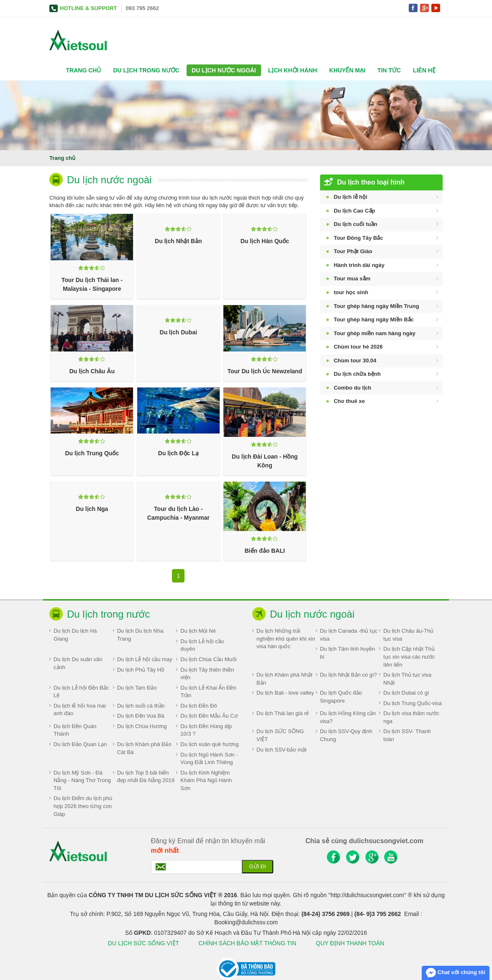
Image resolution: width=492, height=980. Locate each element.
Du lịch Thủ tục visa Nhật (407, 679)
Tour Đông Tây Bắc (359, 238)
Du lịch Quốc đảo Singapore (341, 697)
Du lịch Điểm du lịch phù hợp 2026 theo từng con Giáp (83, 806)
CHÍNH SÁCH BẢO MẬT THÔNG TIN (248, 943)
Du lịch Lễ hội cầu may (145, 659)
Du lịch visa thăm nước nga (411, 717)
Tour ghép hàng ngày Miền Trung (377, 306)
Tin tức (389, 70)
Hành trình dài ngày (359, 265)
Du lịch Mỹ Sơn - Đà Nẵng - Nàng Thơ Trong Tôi (82, 780)
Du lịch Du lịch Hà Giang (75, 635)
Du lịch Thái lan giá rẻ (283, 713)
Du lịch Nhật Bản (178, 241)
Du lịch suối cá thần (141, 706)
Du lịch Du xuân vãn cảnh (78, 663)
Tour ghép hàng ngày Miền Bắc (374, 319)
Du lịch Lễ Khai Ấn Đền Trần (208, 692)
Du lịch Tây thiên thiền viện (207, 674)
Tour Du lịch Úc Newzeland (265, 371)
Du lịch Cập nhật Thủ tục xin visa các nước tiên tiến (409, 657)
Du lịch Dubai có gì (406, 693)
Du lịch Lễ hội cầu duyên (202, 645)
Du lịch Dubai (179, 332)
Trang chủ (84, 70)
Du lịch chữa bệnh (357, 374)
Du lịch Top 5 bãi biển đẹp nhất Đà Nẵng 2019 (146, 777)
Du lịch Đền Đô (199, 706)
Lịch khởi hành (293, 70)
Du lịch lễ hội (351, 197)
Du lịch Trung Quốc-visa (413, 703)
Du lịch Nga (92, 509)
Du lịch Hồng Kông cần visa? (348, 717)
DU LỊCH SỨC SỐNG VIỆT (143, 943)
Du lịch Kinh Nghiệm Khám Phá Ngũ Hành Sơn (206, 780)
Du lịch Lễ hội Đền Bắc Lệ (81, 692)
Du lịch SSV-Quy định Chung (346, 735)
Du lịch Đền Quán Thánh (75, 730)
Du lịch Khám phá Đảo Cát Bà (144, 748)
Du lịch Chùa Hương (142, 726)
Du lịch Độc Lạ (178, 453)
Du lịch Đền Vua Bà (141, 716)
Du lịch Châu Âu (92, 371)
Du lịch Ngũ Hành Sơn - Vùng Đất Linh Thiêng (209, 759)
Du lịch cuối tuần (356, 224)
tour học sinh (351, 292)
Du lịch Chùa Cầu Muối (208, 659)
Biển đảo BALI (265, 551)
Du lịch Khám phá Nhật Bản (284, 679)
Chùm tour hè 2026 (358, 347)
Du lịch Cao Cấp (355, 211)
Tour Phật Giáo (353, 251)
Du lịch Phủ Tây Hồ (141, 670)
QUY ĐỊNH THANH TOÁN (350, 943)
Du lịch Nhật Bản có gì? (348, 675)
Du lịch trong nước (146, 70)
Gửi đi (257, 866)
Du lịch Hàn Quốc (265, 241)
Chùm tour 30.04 (355, 360)
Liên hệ (424, 70)
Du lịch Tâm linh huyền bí (348, 653)
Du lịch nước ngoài (224, 70)
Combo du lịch (353, 388)
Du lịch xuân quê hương (209, 744)
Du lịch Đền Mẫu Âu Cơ (209, 716)
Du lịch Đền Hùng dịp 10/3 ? (206, 730)
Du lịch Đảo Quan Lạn (80, 744)
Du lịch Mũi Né (198, 631)
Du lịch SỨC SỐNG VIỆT (280, 735)
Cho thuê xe (349, 401)
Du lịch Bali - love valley (285, 693)
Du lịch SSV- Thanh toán (407, 735)
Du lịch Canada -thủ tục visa (349, 635)
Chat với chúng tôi (455, 973)
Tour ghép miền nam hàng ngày (375, 333)
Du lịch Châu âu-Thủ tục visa (408, 635)
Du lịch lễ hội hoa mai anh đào (80, 710)
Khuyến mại (347, 70)
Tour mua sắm (352, 278)
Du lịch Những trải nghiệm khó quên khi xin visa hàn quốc (286, 639)
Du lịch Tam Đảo (137, 688)
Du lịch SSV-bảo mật (282, 750)
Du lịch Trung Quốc (92, 453)
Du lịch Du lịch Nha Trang (140, 635)
